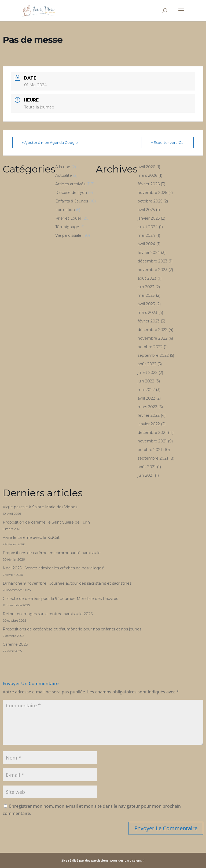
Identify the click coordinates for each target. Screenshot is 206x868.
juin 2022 (146, 381)
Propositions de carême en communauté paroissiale (52, 553)
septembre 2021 (153, 458)
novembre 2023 (152, 270)
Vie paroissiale (68, 235)
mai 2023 (146, 295)
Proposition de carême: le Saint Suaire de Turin (46, 522)
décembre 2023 (152, 261)
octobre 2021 (150, 450)
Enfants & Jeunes (72, 201)
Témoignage (67, 227)
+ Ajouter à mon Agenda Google (50, 142)
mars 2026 (147, 175)
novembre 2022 (152, 338)
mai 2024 (146, 235)
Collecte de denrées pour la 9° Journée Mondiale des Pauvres (60, 599)
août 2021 (147, 467)
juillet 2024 (148, 227)
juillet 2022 (148, 373)
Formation (65, 210)
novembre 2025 (152, 193)
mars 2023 (147, 313)
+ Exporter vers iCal (168, 142)
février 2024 (149, 253)
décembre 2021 (152, 433)
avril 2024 (146, 244)
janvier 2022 (149, 424)
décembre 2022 (152, 330)
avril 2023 (146, 304)
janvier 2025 (149, 218)
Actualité (64, 175)
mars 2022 (147, 407)
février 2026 (149, 184)
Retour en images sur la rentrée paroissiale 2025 (48, 614)
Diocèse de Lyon (71, 193)
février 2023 (149, 321)
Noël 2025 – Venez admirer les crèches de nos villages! (53, 568)
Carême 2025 (15, 644)
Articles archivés (70, 184)
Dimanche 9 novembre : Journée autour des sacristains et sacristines (67, 583)
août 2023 (147, 278)
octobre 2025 (150, 201)
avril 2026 (146, 167)
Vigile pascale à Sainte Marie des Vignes (40, 507)
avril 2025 (146, 210)
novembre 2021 (152, 441)
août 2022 (147, 364)
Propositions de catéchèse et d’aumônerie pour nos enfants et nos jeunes (72, 629)
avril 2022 (146, 398)
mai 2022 (146, 390)
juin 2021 (146, 475)
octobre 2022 (150, 347)
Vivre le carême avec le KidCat (31, 538)
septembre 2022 (153, 355)
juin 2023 (146, 287)
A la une (63, 167)
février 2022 (149, 415)
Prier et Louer (68, 218)
